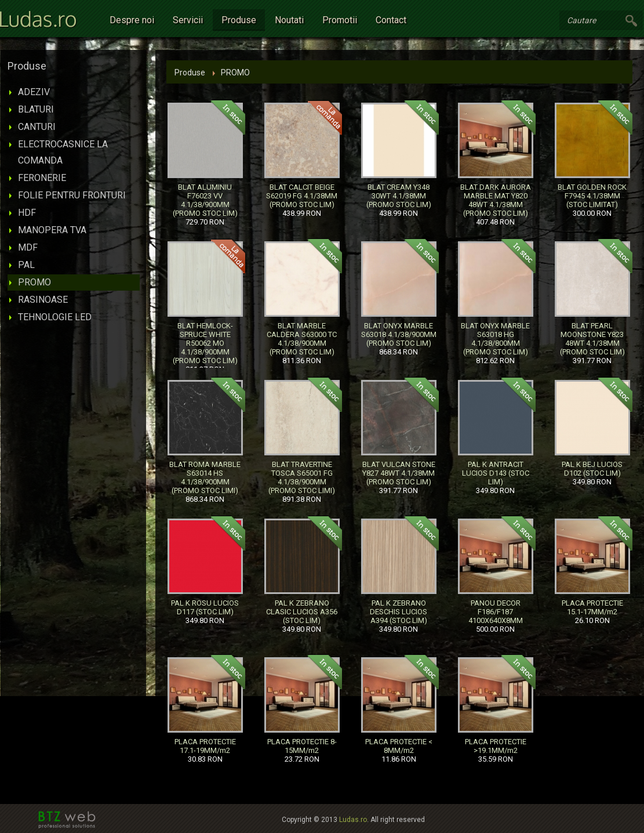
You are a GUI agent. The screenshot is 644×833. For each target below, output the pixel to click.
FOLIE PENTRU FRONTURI (72, 195)
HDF (27, 213)
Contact (391, 20)
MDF (28, 247)
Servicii (188, 20)
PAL (26, 265)
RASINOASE (43, 300)
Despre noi (132, 20)
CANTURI (37, 127)
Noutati (289, 20)
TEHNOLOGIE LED (55, 317)
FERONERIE (42, 178)
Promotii (340, 20)
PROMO (34, 282)
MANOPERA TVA (52, 230)
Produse (239, 20)
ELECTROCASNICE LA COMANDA (63, 152)
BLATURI (36, 109)
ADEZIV (34, 92)
